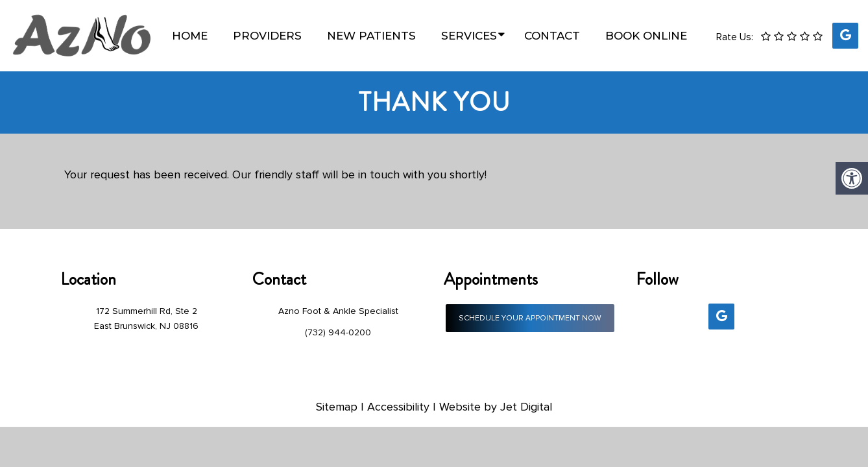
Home (190, 36)
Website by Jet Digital (496, 407)
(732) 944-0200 (338, 332)
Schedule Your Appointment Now (530, 318)
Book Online (646, 36)
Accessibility (398, 407)
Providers (267, 36)
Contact (552, 36)
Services (469, 36)
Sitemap (337, 407)
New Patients (371, 36)
